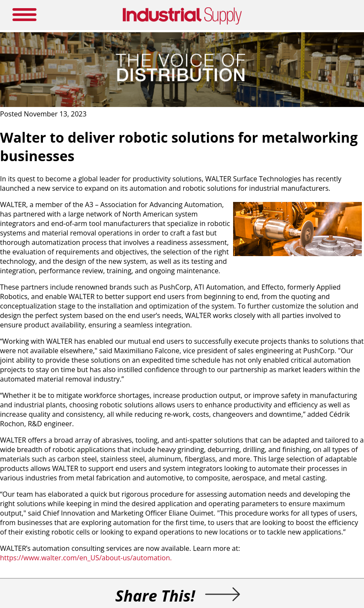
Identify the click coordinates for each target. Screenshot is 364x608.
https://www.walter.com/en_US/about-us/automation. (86, 558)
